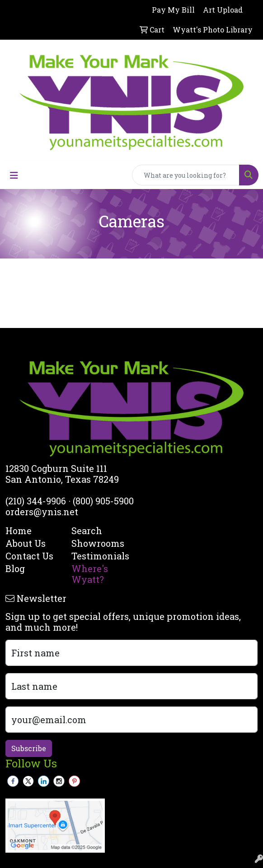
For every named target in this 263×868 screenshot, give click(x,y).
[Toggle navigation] (14, 175)
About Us (26, 543)
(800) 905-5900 (103, 501)
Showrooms (98, 543)
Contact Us (29, 556)
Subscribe (29, 748)
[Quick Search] (186, 175)
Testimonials (99, 556)
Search (87, 531)
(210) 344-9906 (36, 501)
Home (19, 531)
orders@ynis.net (42, 512)
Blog (15, 568)
